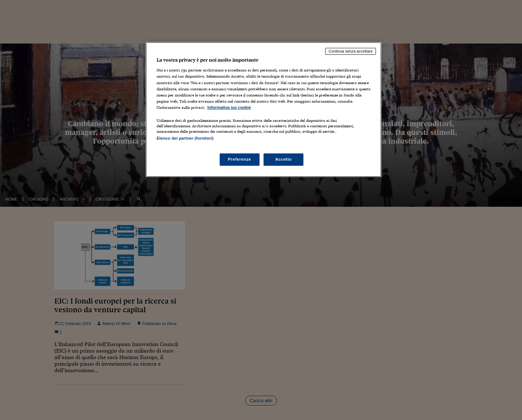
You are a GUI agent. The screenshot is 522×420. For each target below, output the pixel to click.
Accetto (283, 159)
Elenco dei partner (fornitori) (185, 138)
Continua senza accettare (351, 51)
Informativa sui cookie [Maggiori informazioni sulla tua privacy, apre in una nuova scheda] (229, 107)
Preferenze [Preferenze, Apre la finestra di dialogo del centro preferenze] (240, 159)
